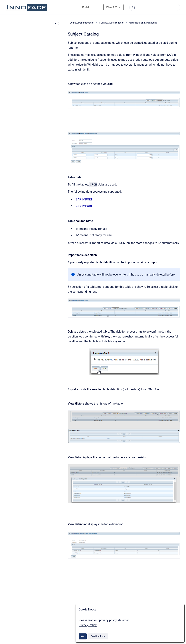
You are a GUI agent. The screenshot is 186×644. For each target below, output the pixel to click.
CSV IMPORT (84, 206)
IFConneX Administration (111, 23)
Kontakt (86, 7)
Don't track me (98, 636)
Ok (83, 636)
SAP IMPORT (84, 199)
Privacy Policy (88, 625)
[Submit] (134, 7)
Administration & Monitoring (143, 23)
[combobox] (155, 7)
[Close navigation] (56, 24)
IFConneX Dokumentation (81, 23)
